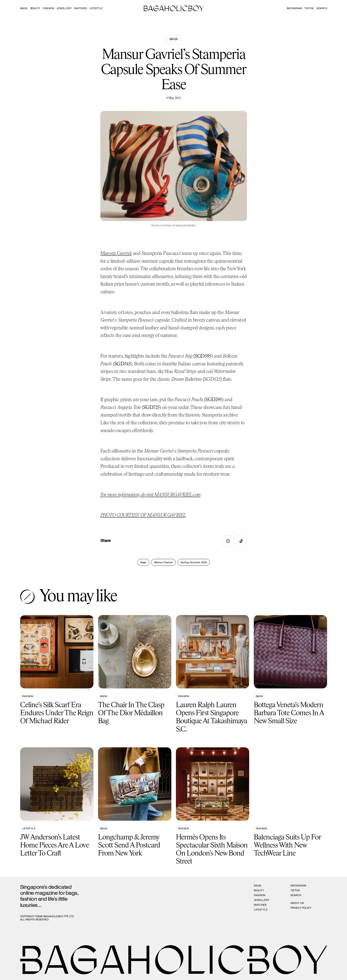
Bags (24, 8)
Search (296, 895)
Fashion (48, 8)
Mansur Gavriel (116, 254)
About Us (297, 903)
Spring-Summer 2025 (194, 562)
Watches (80, 8)
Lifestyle (96, 8)
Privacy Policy (301, 908)
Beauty (35, 8)
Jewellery (64, 8)
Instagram (294, 8)
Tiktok (309, 8)
